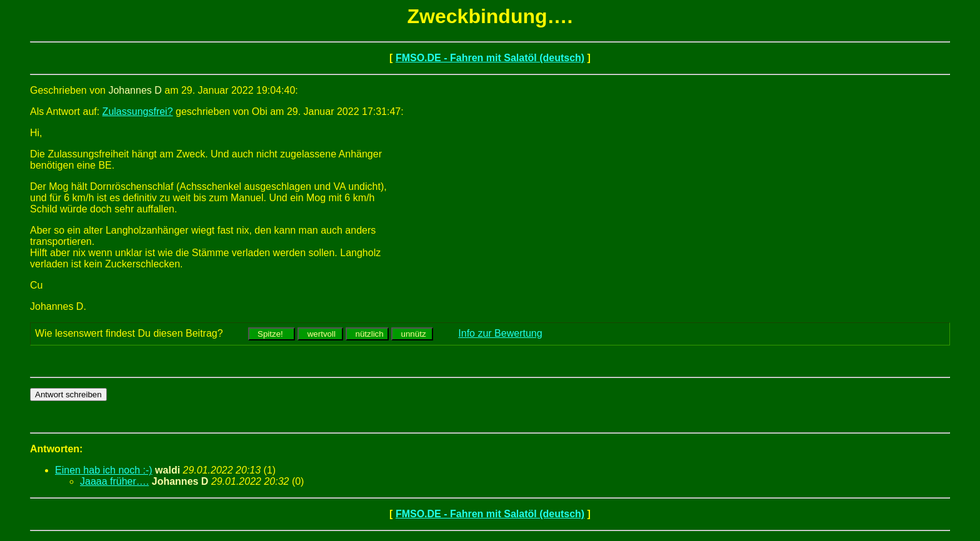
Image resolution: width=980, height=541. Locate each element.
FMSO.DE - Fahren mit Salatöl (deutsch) (490, 58)
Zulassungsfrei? (138, 112)
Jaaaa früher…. (114, 481)
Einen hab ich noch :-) (104, 470)
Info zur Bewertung (500, 333)
